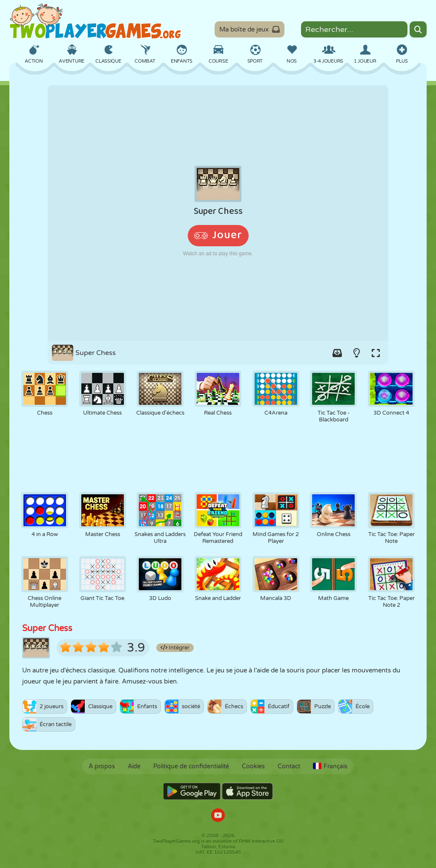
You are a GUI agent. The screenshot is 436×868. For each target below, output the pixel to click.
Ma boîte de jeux (250, 29)
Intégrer (175, 648)
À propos (102, 766)
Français (330, 766)
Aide (134, 766)
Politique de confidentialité (191, 766)
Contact (289, 766)
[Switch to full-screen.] (376, 353)
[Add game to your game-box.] (337, 353)
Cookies (253, 766)
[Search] (418, 29)
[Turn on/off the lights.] (356, 353)
